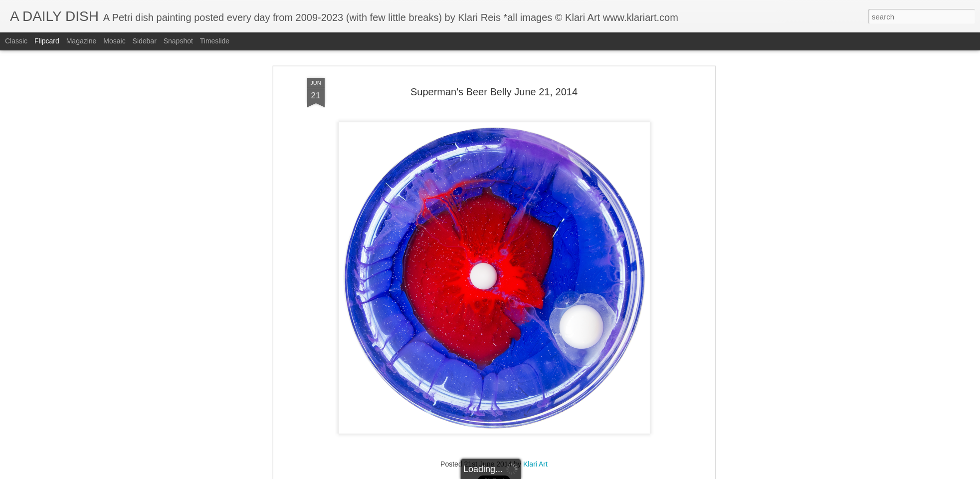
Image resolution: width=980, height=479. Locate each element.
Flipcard (47, 41)
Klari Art (535, 464)
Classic (16, 41)
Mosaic (114, 41)
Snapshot (178, 41)
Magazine (82, 41)
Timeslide (215, 41)
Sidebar (145, 41)
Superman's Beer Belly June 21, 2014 (494, 92)
